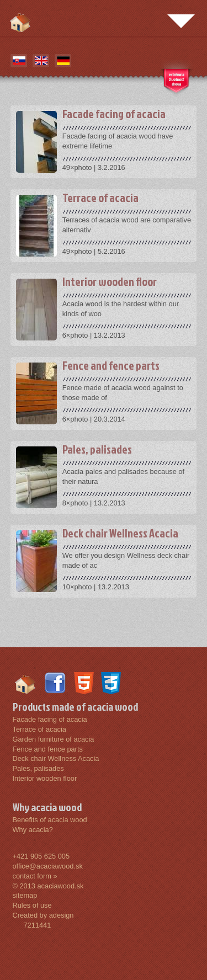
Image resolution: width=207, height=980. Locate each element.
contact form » (35, 876)
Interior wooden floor (45, 778)
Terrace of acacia (39, 729)
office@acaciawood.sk (48, 866)
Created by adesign (43, 915)
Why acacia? (33, 830)
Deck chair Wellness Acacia (56, 758)
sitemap (25, 895)
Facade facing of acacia (50, 719)
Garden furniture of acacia (54, 739)
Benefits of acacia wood (50, 820)
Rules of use (32, 905)
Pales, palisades (38, 768)
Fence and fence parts (48, 749)
